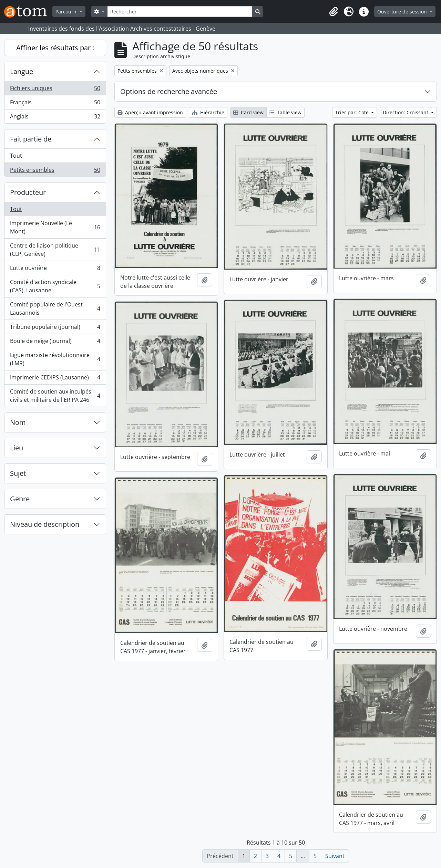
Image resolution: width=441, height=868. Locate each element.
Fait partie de (31, 139)
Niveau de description (45, 524)
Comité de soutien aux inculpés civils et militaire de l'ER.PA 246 (55, 396)
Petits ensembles (55, 171)
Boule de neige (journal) (55, 342)
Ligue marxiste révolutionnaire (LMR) (55, 359)
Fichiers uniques (55, 90)
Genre (20, 499)
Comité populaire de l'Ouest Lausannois (55, 308)
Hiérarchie (208, 112)
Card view (248, 112)
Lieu (17, 448)
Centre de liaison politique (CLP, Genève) (55, 250)
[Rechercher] (180, 12)
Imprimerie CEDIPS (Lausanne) (55, 379)
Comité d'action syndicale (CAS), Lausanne (55, 286)
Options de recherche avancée (169, 91)
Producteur (28, 192)
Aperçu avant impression (150, 112)
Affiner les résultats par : (55, 48)
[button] (334, 12)
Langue (22, 71)
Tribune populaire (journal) (55, 328)
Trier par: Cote (353, 112)
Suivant (335, 856)
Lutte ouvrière (55, 269)
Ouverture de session (403, 12)
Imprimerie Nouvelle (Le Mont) (55, 227)
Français (55, 104)
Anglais (55, 118)
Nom (18, 422)
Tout (16, 156)
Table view (285, 112)
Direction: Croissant (406, 112)
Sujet (18, 473)
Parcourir (67, 12)
